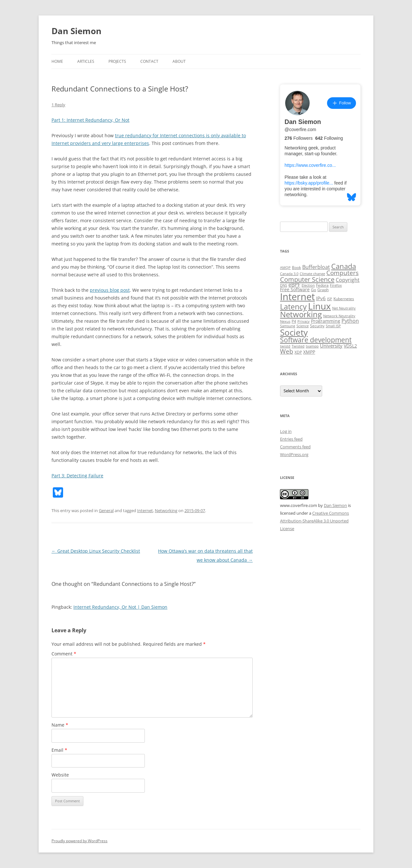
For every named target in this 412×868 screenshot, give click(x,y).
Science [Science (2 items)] (303, 326)
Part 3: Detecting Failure (77, 476)
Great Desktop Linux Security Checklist (96, 551)
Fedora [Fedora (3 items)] (322, 285)
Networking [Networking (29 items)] (301, 314)
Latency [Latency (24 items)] (293, 307)
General (106, 510)
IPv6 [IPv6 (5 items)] (321, 298)
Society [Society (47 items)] (294, 332)
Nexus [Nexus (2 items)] (285, 321)
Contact (149, 61)
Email (59, 750)
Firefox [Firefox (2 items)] (336, 285)
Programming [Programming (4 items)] (326, 321)
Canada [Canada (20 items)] (344, 266)
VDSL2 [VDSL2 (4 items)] (350, 346)
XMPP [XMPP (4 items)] (309, 352)
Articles (86, 61)
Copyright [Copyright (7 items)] (348, 280)
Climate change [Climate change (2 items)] (312, 274)
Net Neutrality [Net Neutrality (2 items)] (344, 308)
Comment (64, 654)
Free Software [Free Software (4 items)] (295, 290)
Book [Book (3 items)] (296, 267)
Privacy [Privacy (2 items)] (304, 321)
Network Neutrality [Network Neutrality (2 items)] (339, 316)
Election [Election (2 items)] (308, 285)
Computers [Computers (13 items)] (342, 273)
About (179, 61)
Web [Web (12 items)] (287, 351)
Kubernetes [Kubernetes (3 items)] (344, 299)
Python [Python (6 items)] (350, 321)
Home (57, 61)
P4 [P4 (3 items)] (294, 321)
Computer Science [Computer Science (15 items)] (307, 279)
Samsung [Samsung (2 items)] (288, 326)
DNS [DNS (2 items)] (284, 285)
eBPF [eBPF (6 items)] (294, 285)
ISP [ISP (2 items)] (330, 299)
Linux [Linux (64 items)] (319, 306)
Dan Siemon (76, 31)
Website (60, 775)
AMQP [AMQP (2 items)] (285, 268)
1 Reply (58, 105)
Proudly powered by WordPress (80, 841)
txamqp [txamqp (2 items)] (312, 346)
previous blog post (110, 290)
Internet (145, 510)
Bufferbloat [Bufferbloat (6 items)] (316, 267)
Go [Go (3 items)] (314, 290)
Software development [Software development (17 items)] (316, 340)
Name (60, 725)
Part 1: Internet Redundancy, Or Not (90, 120)
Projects (117, 61)
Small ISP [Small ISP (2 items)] (333, 326)
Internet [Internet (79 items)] (297, 297)
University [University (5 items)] (331, 346)
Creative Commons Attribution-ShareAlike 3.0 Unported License (314, 521)
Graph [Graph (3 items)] (323, 290)
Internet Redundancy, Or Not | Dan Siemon (120, 607)
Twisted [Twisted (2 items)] (298, 346)
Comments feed (295, 447)
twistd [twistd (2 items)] (285, 346)
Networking (166, 510)
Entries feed (291, 439)
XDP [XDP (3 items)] (298, 352)
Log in (286, 431)
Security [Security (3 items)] (317, 326)
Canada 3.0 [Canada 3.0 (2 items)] (289, 274)
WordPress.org (294, 454)
